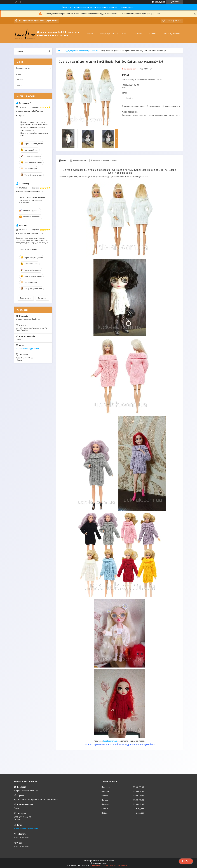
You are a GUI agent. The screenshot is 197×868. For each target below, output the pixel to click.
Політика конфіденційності (120, 865)
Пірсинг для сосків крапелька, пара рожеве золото (33, 129)
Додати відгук (26, 298)
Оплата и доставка (171, 34)
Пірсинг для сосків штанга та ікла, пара (34, 134)
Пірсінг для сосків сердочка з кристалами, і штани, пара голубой (34, 123)
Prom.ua (111, 861)
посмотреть (127, 7)
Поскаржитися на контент (99, 865)
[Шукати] (49, 51)
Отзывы (153, 34)
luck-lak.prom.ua (110, 741)
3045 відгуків (160, 2)
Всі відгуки (42, 298)
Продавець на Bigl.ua (99, 863)
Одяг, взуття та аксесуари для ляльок (82, 51)
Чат (186, 861)
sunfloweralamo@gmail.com (28, 349)
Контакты (138, 34)
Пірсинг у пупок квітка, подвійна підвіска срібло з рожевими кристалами (32, 200)
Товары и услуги (107, 34)
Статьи (19, 86)
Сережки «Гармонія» (29, 249)
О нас (125, 34)
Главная (90, 34)
